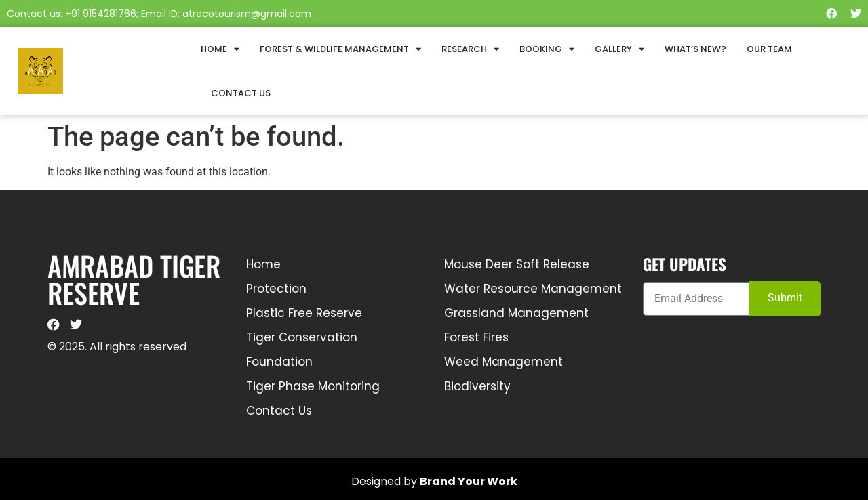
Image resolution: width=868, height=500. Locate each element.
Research (470, 49)
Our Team (769, 49)
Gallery (619, 49)
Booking (547, 49)
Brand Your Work (469, 481)
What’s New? (695, 49)
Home (220, 49)
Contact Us (241, 93)
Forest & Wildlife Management (340, 49)
